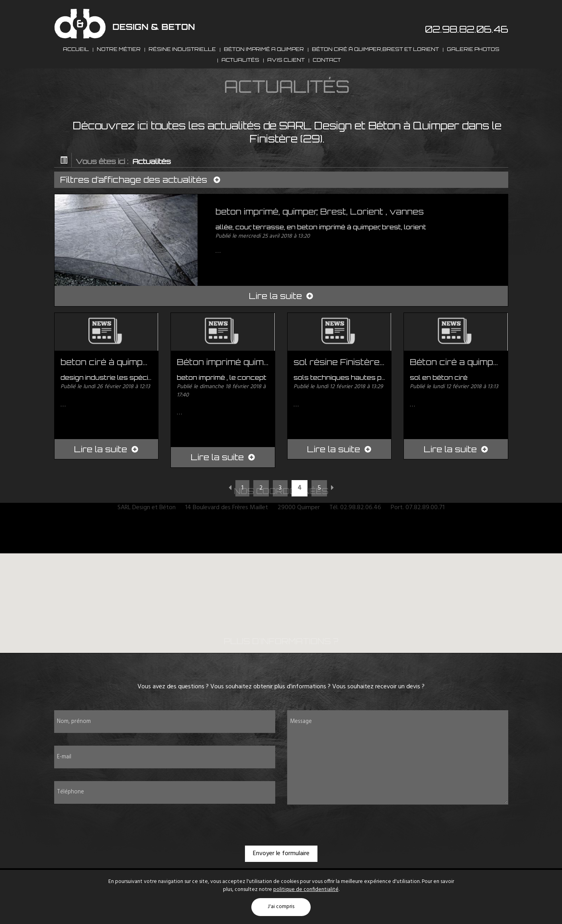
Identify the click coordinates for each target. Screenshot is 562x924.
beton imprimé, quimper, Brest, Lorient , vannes (320, 234)
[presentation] (281, 847)
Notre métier (119, 55)
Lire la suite (281, 319)
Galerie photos (473, 55)
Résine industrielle (182, 55)
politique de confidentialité (306, 890)
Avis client (286, 79)
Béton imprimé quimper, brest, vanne (258, 385)
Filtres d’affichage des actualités (142, 203)
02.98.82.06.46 (467, 29)
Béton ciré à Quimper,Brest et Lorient (375, 55)
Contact (327, 79)
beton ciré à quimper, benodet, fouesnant (151, 385)
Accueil (76, 55)
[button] (282, 620)
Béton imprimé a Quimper (264, 55)
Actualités (240, 79)
